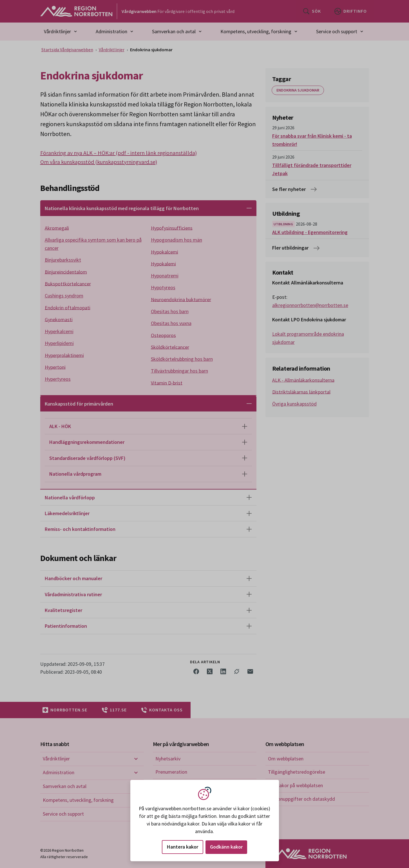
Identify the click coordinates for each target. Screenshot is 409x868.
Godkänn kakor (226, 847)
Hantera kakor (183, 847)
